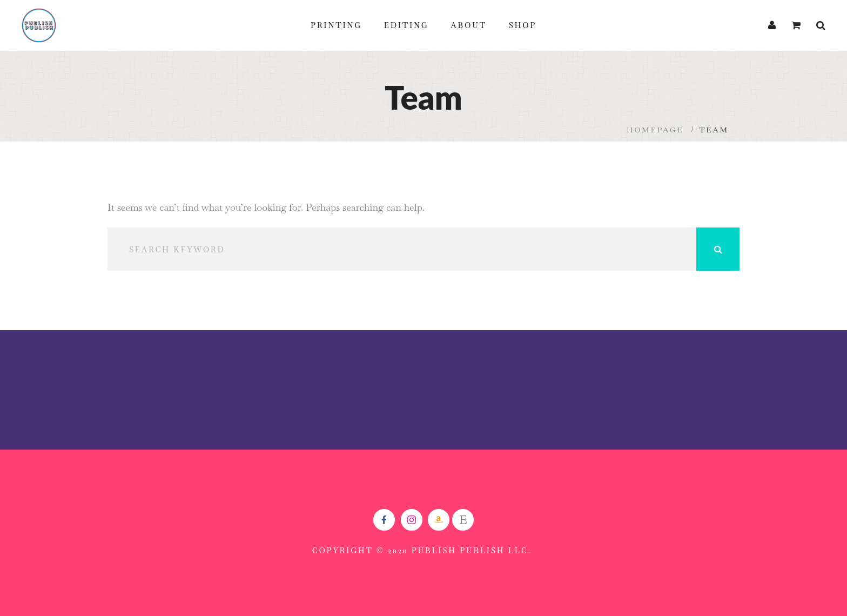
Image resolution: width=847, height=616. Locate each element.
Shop (523, 25)
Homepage (655, 130)
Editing (406, 25)
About (469, 25)
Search (718, 249)
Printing (336, 25)
